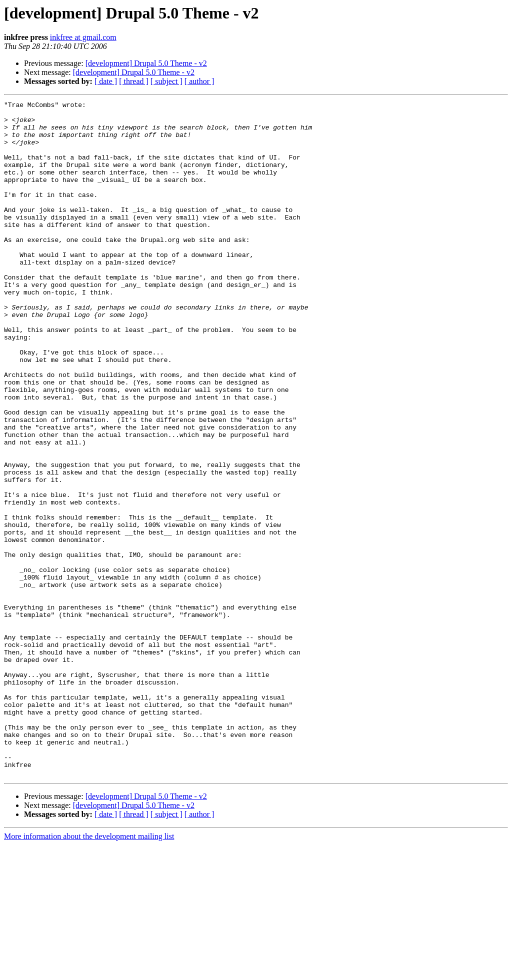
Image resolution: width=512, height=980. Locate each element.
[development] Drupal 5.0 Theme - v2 (146, 63)
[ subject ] (166, 81)
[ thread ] (134, 81)
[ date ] (106, 81)
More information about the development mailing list (89, 971)
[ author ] (199, 81)
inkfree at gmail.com (83, 37)
